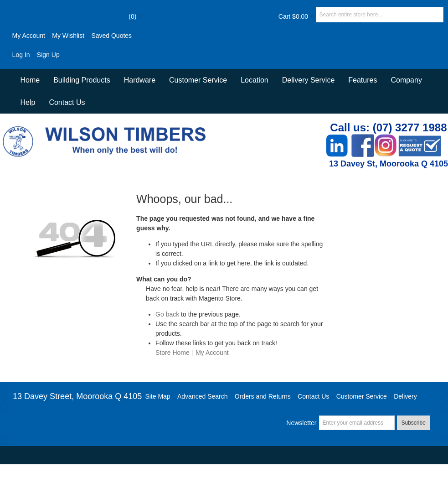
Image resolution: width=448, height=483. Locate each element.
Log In (21, 55)
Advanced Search (203, 396)
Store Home (173, 353)
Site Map (157, 396)
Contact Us (67, 102)
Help (28, 102)
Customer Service (362, 396)
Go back (167, 314)
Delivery (405, 396)
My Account (29, 36)
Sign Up (48, 55)
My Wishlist (68, 36)
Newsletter (301, 423)
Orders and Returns (263, 396)
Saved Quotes (111, 36)
